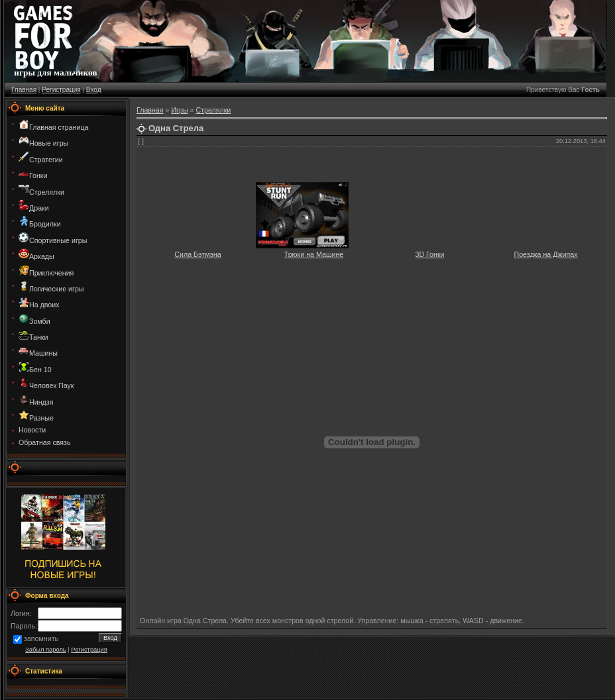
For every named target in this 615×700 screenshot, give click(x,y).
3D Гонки (429, 254)
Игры (179, 110)
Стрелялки (213, 110)
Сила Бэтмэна (197, 254)
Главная (24, 90)
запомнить (41, 639)
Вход (94, 90)
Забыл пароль (46, 650)
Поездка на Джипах (545, 254)
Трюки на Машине (314, 254)
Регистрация (61, 90)
